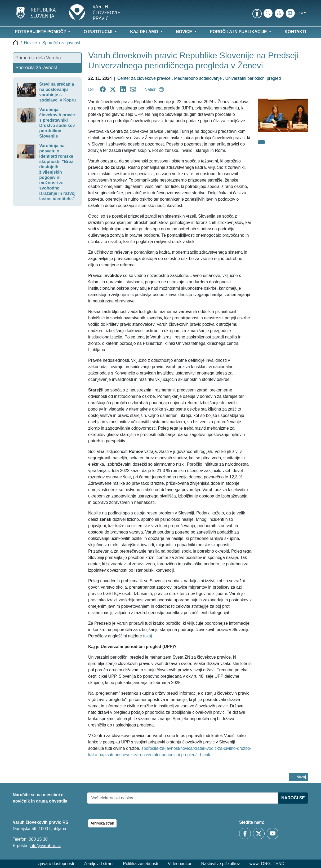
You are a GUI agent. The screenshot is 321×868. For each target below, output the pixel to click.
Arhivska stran (102, 823)
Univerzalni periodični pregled (253, 78)
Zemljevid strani (99, 864)
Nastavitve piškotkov (220, 864)
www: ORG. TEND (267, 864)
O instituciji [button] (99, 32)
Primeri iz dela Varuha (38, 58)
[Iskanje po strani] (268, 13)
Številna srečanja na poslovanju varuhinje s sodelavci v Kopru (57, 92)
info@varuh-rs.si (45, 846)
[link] (257, 14)
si (301, 13)
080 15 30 (38, 839)
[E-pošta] (290, 13)
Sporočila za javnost (61, 43)
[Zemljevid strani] (279, 13)
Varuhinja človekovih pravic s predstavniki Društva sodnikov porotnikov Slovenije (57, 123)
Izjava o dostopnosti (55, 864)
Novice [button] (185, 32)
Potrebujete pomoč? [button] (41, 32)
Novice (30, 43)
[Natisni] (155, 90)
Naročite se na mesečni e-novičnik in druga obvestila (40, 798)
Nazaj (298, 777)
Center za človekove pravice (144, 78)
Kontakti (295, 32)
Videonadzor (180, 864)
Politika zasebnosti (141, 864)
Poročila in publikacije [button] (239, 32)
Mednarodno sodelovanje (198, 78)
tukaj (148, 636)
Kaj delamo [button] (145, 32)
